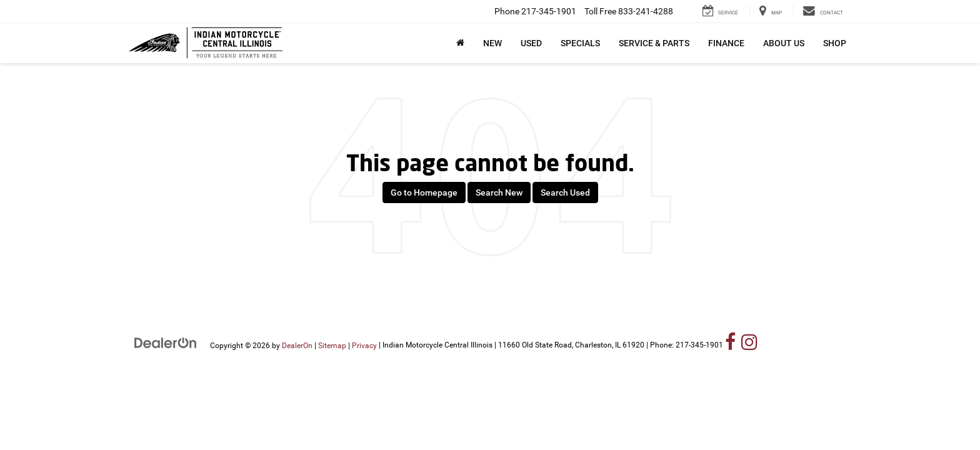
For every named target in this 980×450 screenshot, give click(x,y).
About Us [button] (784, 43)
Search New (499, 192)
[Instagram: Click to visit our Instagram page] (749, 345)
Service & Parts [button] (654, 43)
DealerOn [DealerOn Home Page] (297, 345)
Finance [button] (726, 43)
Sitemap (332, 345)
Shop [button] (835, 43)
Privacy (364, 345)
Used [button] (531, 43)
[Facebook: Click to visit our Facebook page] (731, 345)
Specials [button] (580, 43)
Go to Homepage (424, 192)
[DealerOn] (166, 342)
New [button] (492, 43)
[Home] (460, 43)
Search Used (565, 192)
